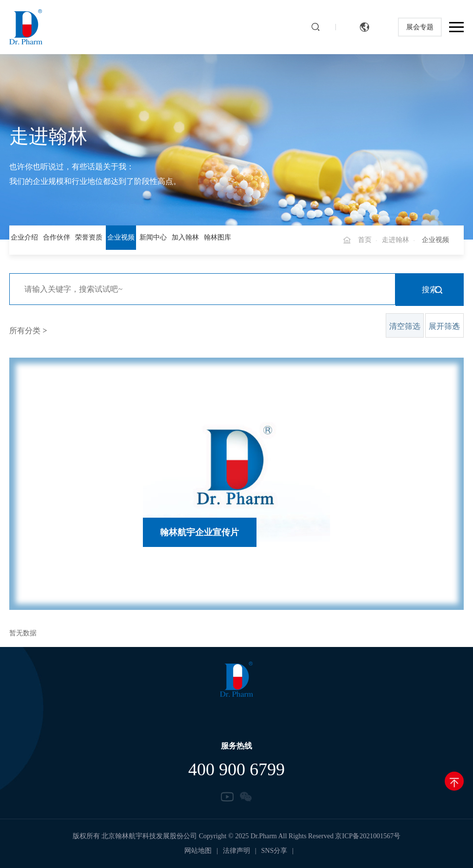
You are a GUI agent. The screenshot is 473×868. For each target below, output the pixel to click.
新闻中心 (153, 237)
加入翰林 (185, 237)
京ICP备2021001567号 (368, 836)
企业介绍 (24, 237)
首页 (365, 240)
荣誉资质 (89, 237)
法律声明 (236, 851)
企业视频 (121, 237)
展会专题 (420, 27)
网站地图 (198, 851)
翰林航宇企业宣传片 (199, 532)
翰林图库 (217, 237)
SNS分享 (275, 851)
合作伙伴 (57, 237)
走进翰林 (395, 240)
